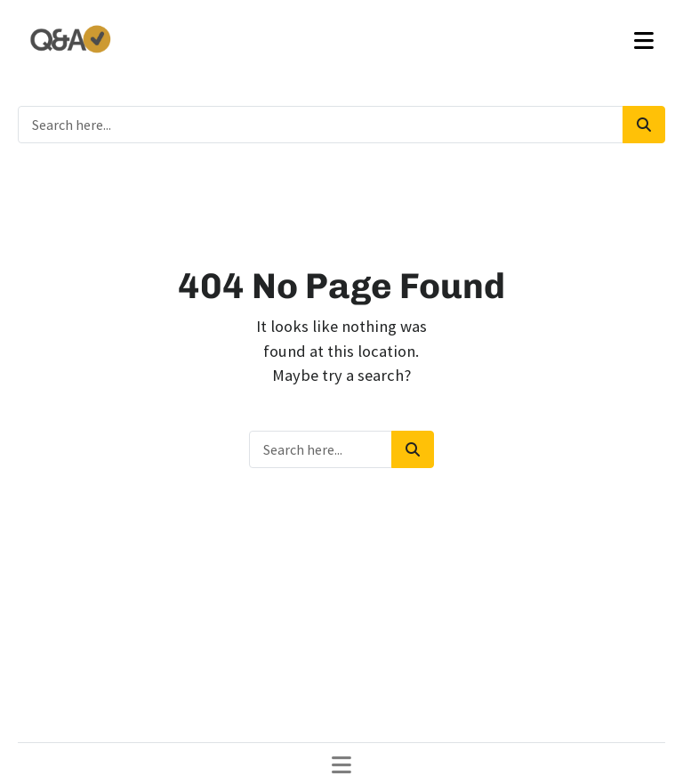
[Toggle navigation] (644, 41)
